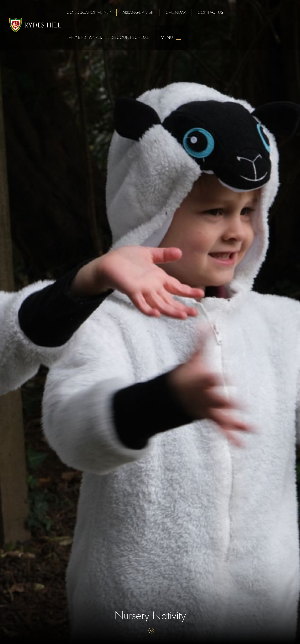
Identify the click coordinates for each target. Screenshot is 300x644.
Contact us (210, 12)
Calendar (176, 12)
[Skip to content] (150, 631)
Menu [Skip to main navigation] (171, 38)
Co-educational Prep (89, 12)
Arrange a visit (138, 12)
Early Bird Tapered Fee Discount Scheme (108, 37)
